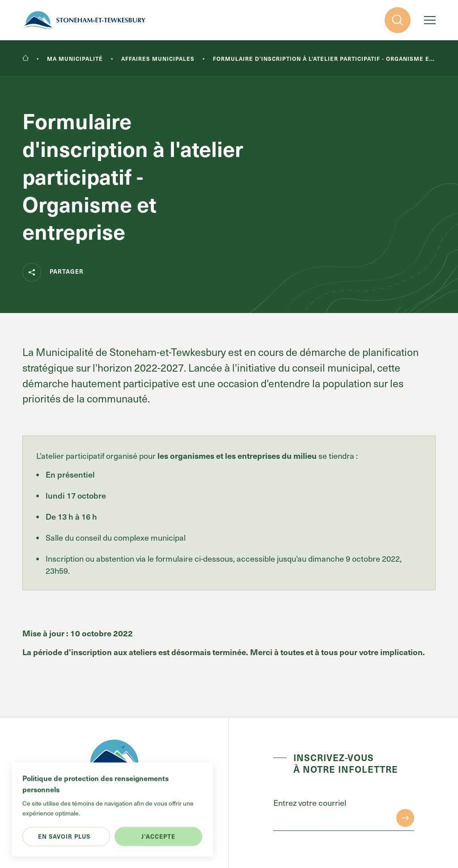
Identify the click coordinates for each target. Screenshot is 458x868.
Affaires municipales (158, 59)
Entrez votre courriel (310, 803)
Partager (53, 272)
